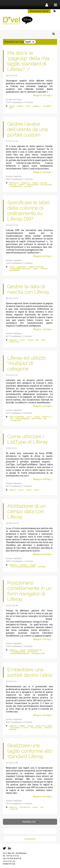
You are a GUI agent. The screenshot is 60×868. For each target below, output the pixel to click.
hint (37, 340)
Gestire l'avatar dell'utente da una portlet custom (28, 129)
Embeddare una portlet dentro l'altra (30, 672)
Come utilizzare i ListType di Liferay (28, 439)
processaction (38, 654)
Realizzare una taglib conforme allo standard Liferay (30, 751)
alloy (22, 340)
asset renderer (22, 419)
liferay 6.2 (25, 183)
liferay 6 (12, 490)
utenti (22, 185)
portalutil (14, 183)
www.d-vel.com (9, 861)
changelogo (16, 186)
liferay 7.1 (37, 106)
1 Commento (28, 646)
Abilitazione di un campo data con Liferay (26, 511)
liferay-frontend (36, 267)
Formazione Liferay (39, 11)
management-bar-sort (21, 269)
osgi (28, 106)
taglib (12, 106)
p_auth (25, 728)
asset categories (16, 417)
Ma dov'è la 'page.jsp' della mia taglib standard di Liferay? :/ (28, 61)
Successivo (30, 839)
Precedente (30, 831)
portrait (28, 186)
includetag (25, 807)
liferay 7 (20, 106)
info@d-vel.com (9, 864)
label (36, 269)
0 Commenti (28, 102)
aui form (42, 567)
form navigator (35, 650)
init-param (15, 728)
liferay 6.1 (13, 340)
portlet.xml (36, 728)
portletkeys (33, 185)
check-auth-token (44, 726)
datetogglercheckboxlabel (23, 567)
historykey (33, 652)
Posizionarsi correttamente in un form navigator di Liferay (30, 591)
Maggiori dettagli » (43, 95)
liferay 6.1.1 (47, 417)
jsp (45, 419)
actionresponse (18, 652)
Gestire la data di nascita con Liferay (28, 289)
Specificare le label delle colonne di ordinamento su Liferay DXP (28, 211)
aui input (24, 565)
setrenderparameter (20, 654)
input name (36, 419)
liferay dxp (21, 267)
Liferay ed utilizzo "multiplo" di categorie (27, 363)
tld (42, 807)
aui (12, 419)
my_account (46, 185)
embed (22, 726)
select (37, 490)
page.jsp (14, 809)
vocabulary (16, 420)
